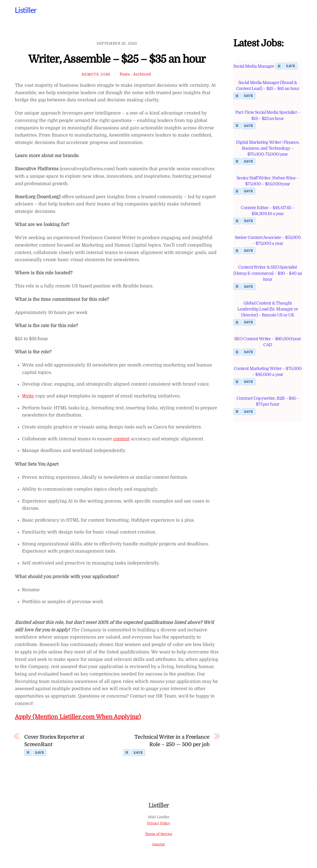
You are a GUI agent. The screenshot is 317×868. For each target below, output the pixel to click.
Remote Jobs (96, 74)
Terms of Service (159, 834)
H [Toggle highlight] (28, 753)
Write (28, 396)
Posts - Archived (135, 74)
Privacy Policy (159, 823)
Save (40, 753)
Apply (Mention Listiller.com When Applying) (78, 717)
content (121, 439)
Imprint (159, 845)
